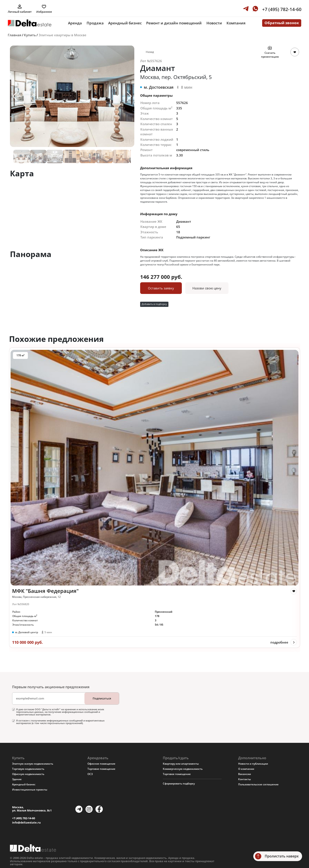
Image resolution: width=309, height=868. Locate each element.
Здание (17, 779)
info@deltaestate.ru (26, 823)
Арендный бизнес (125, 23)
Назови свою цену (207, 288)
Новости (214, 23)
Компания (236, 23)
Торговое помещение (101, 769)
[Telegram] (79, 809)
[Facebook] (99, 809)
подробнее (279, 642)
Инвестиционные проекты (30, 790)
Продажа (95, 23)
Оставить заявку (161, 288)
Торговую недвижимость (28, 769)
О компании (246, 769)
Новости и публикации (253, 764)
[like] (294, 591)
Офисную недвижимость (28, 774)
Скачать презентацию (270, 55)
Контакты (245, 779)
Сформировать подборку (179, 784)
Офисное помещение (101, 764)
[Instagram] (89, 809)
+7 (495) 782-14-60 (24, 818)
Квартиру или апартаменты (181, 764)
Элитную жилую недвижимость (33, 764)
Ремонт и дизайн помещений (174, 23)
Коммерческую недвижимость (183, 769)
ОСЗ (90, 774)
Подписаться (102, 698)
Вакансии (245, 774)
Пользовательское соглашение (258, 784)
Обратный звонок (282, 23)
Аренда (75, 23)
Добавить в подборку (154, 304)
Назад (150, 52)
